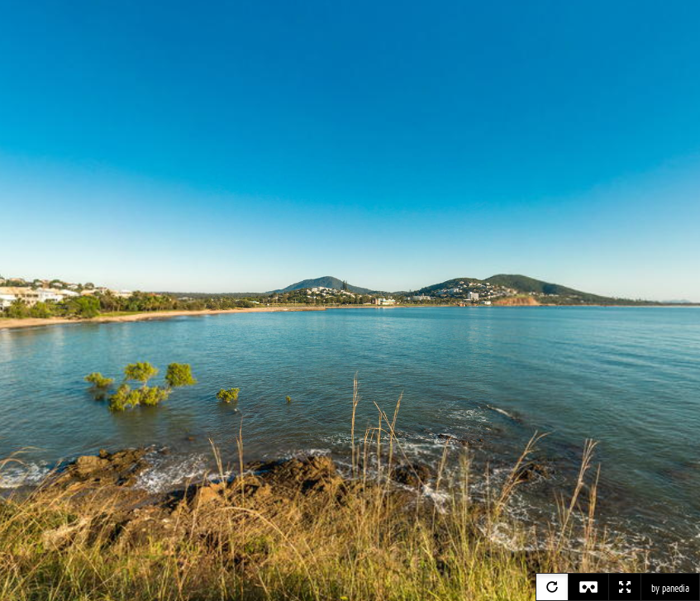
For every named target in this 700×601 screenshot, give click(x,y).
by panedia (670, 589)
